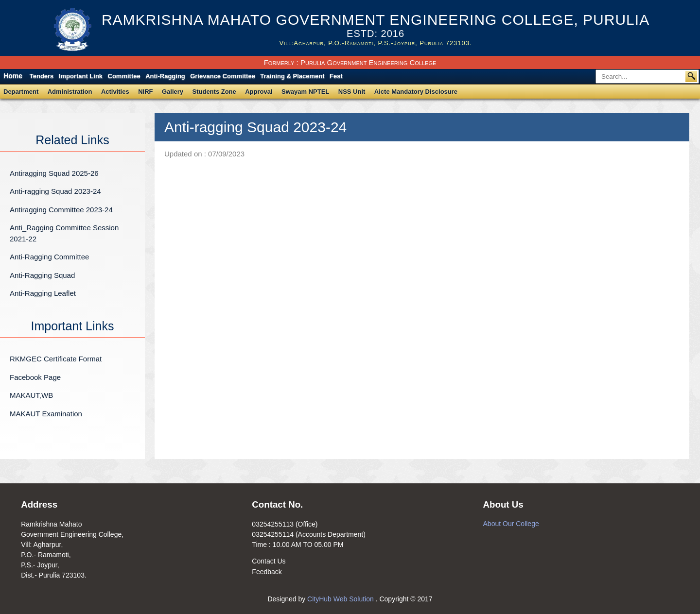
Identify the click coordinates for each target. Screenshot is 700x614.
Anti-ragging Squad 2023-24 (55, 191)
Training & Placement (292, 76)
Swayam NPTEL (305, 92)
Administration (70, 92)
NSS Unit (352, 92)
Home (13, 76)
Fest (336, 76)
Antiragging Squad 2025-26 (54, 173)
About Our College (511, 524)
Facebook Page (35, 377)
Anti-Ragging (165, 76)
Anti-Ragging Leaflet (43, 293)
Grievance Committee (223, 76)
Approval (259, 92)
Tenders (42, 76)
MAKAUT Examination (46, 414)
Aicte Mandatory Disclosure (416, 92)
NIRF (145, 92)
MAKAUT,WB (31, 395)
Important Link (81, 76)
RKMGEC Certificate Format (56, 359)
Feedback (267, 572)
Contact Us (269, 561)
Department (21, 92)
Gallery (173, 92)
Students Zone (214, 92)
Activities (115, 92)
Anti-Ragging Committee (49, 257)
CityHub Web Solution (341, 599)
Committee (124, 76)
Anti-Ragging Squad (42, 275)
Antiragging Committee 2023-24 (61, 210)
